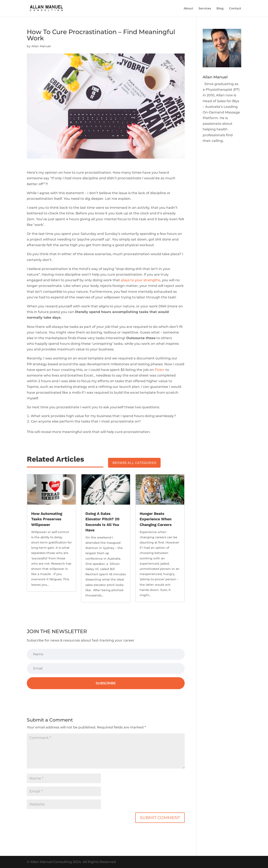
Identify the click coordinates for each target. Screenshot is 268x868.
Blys (236, 101)
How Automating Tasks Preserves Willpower (47, 519)
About (188, 9)
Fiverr (160, 370)
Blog (220, 9)
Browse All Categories (134, 463)
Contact (235, 9)
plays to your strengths (140, 280)
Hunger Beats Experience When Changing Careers (156, 519)
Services (205, 9)
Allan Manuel (41, 46)
